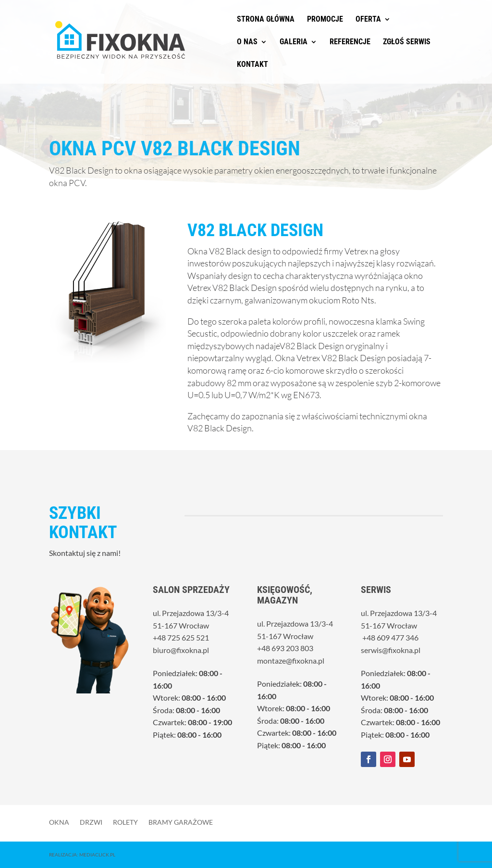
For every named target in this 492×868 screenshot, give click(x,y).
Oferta (368, 20)
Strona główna (266, 20)
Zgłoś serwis (407, 42)
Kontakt (252, 65)
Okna (59, 822)
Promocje (325, 20)
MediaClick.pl (97, 855)
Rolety (125, 822)
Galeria (294, 42)
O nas (247, 42)
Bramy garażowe (181, 822)
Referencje (350, 42)
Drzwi (91, 822)
